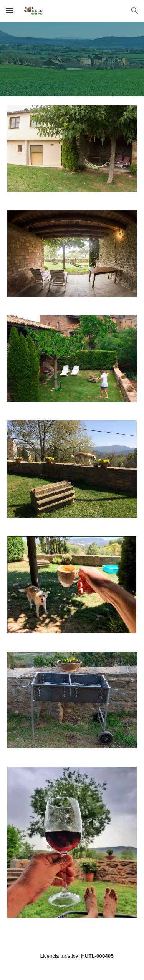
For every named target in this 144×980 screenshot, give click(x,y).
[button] (9, 11)
